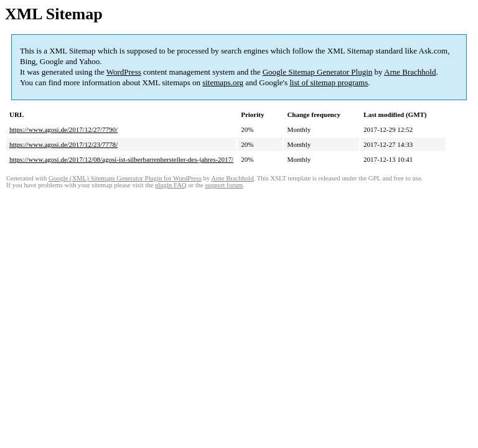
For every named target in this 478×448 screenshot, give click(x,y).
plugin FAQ (171, 185)
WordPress (124, 72)
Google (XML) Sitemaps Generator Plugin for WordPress (125, 178)
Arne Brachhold (410, 72)
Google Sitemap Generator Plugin (318, 72)
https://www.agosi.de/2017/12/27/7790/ (63, 129)
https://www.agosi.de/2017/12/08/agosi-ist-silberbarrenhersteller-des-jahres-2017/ (121, 159)
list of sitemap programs (329, 82)
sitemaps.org (223, 82)
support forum (224, 185)
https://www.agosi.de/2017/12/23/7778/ (63, 144)
